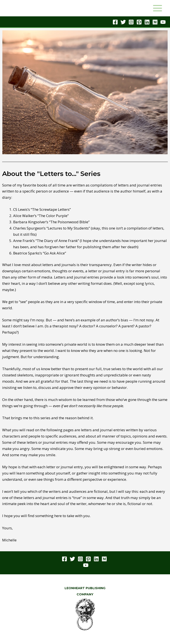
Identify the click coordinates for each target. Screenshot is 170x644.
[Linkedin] (147, 22)
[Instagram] (131, 22)
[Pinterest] (139, 22)
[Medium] (155, 22)
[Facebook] (115, 22)
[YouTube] (163, 22)
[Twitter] (123, 22)
